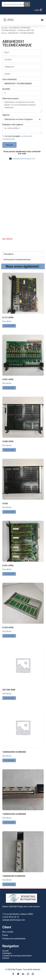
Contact (6, 958)
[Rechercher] (27, 4)
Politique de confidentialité (14, 939)
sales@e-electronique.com (24, 159)
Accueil (4, 28)
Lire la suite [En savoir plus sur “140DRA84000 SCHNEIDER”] (9, 760)
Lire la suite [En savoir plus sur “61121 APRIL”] (9, 326)
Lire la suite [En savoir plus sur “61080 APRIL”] (9, 450)
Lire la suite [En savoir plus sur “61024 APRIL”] (9, 636)
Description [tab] (9, 254)
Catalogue (7, 953)
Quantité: (6, 89)
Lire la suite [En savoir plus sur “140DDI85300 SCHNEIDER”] (9, 884)
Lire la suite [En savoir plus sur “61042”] (9, 512)
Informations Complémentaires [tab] (17, 260)
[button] (42, 20)
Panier (5, 935)
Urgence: (6, 115)
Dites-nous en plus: (11, 99)
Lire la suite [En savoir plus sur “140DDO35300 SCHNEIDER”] (9, 822)
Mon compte (8, 932)
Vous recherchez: (10, 79)
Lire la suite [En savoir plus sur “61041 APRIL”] (9, 574)
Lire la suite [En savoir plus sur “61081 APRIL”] (9, 388)
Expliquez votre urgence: (13, 125)
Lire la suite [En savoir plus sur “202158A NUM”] (9, 698)
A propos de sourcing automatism (17, 956)
